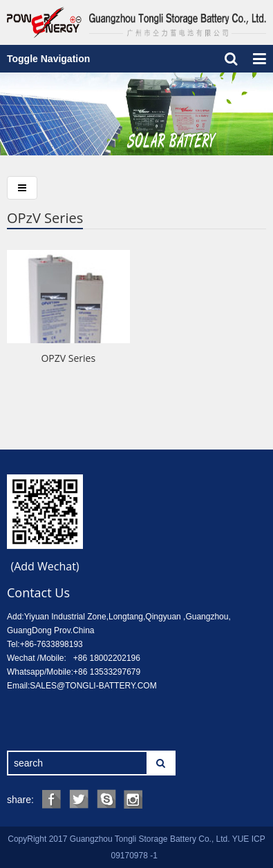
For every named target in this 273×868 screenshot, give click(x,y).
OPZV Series (68, 358)
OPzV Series (45, 218)
